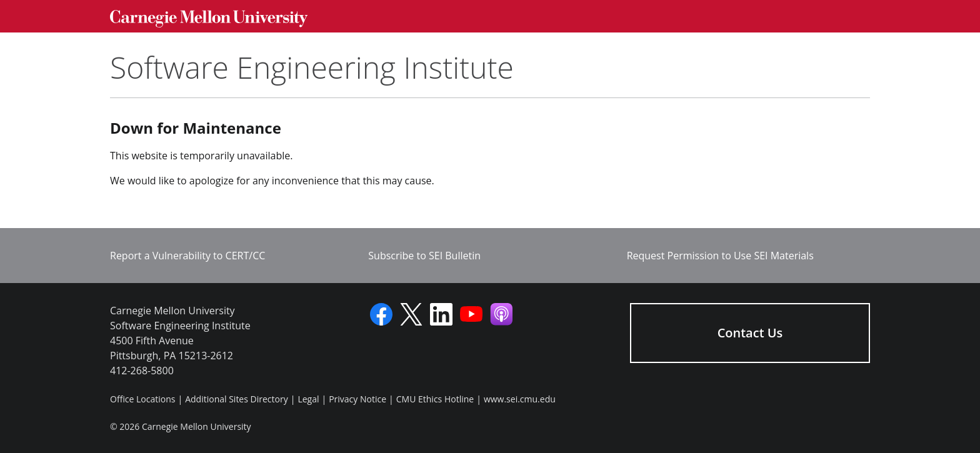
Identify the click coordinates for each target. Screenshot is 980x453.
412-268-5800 (142, 371)
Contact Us (750, 333)
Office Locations (142, 399)
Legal (308, 399)
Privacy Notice (357, 399)
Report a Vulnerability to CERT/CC (187, 256)
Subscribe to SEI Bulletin (424, 256)
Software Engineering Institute (312, 67)
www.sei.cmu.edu (520, 399)
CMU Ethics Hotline (435, 399)
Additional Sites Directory (237, 399)
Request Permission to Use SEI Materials (720, 256)
